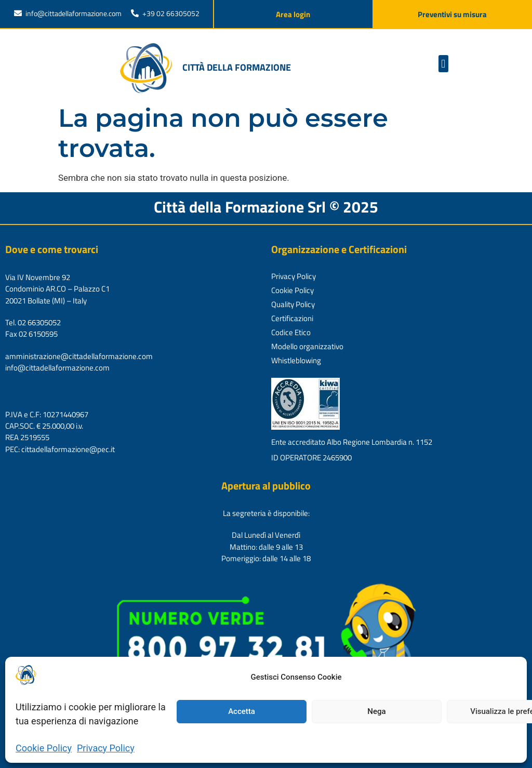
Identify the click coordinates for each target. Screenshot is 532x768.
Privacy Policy (106, 748)
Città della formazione (237, 67)
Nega (376, 711)
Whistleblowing (296, 360)
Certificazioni (292, 318)
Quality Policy (293, 304)
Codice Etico (291, 332)
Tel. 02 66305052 (33, 322)
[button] (443, 64)
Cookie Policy (44, 748)
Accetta (242, 711)
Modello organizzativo (307, 346)
